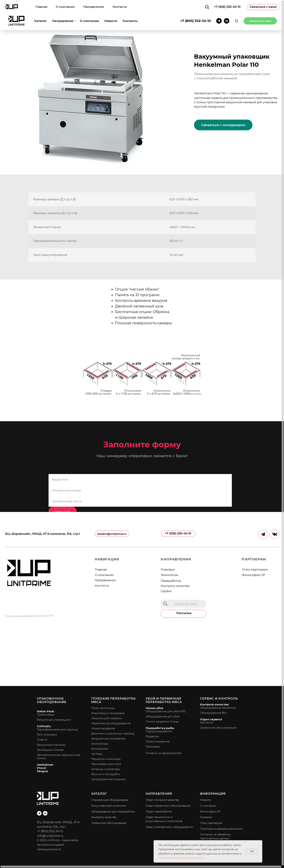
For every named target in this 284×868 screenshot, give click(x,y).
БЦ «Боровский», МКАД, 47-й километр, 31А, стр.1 (43, 534)
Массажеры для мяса (106, 764)
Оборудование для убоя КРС (166, 711)
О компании (89, 9)
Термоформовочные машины (58, 729)
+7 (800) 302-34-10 (195, 9)
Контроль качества (175, 586)
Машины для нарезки (107, 718)
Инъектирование (103, 728)
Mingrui (42, 771)
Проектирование (158, 741)
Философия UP (253, 575)
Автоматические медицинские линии (59, 756)
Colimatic (44, 726)
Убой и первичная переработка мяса (164, 700)
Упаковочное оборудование (52, 700)
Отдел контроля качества (162, 800)
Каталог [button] (41, 9)
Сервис (166, 591)
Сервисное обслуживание (218, 728)
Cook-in (42, 740)
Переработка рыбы (160, 728)
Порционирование (159, 731)
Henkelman (45, 765)
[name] (140, 479)
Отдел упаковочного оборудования (169, 827)
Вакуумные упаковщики (54, 720)
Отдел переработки (159, 812)
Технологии (169, 575)
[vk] (227, 9)
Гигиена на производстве (163, 753)
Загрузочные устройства (108, 739)
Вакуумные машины (51, 745)
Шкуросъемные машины (108, 779)
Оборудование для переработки (113, 812)
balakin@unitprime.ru (112, 534)
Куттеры (97, 754)
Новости (111, 9)
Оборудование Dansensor (218, 708)
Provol (42, 768)
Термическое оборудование (111, 723)
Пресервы (153, 747)
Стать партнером (255, 570)
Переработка (171, 581)
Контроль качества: (214, 704)
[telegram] (219, 9)
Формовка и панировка (108, 713)
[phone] (140, 490)
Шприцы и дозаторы (106, 769)
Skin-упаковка (47, 735)
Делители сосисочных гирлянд (113, 733)
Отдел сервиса (211, 719)
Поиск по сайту (186, 604)
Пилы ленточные (103, 708)
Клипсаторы (100, 744)
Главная (101, 570)
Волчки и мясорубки (106, 774)
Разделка (152, 736)
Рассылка (184, 613)
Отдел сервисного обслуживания (168, 806)
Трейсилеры (46, 715)
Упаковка (168, 570)
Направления (63, 9)
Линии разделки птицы (162, 721)
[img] (165, 604)
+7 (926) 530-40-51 (178, 533)
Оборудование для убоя (163, 716)
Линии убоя (154, 708)
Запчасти (206, 723)
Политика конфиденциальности (29, 616)
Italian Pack (45, 711)
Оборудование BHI (213, 713)
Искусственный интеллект (109, 806)
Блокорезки (100, 749)
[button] (236, 9)
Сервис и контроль (219, 699)
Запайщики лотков (50, 750)
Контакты (130, 9)
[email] (140, 501)
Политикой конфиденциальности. (182, 858)
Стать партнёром (211, 823)
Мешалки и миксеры (106, 759)
